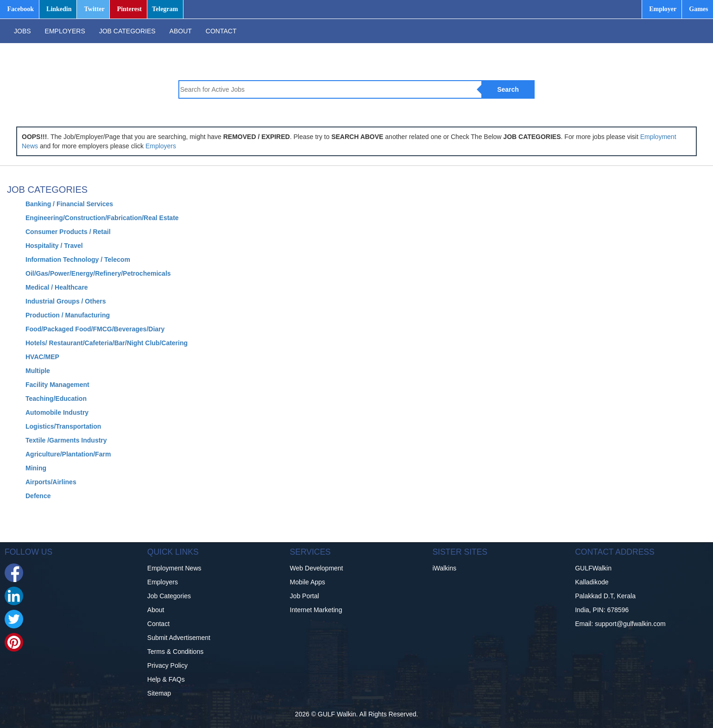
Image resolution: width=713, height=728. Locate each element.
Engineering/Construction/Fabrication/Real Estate (102, 218)
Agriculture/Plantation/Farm (68, 454)
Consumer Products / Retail (68, 232)
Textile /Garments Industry (66, 440)
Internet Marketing (316, 610)
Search (508, 89)
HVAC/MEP (42, 357)
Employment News (174, 568)
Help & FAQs (166, 679)
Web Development (317, 568)
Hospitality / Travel (54, 246)
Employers (161, 146)
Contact (158, 624)
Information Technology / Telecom (78, 260)
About (156, 610)
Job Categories (169, 596)
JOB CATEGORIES (127, 31)
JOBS (22, 31)
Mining (36, 468)
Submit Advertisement (179, 638)
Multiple (38, 371)
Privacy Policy (167, 665)
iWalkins (444, 568)
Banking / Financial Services (69, 204)
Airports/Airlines (51, 482)
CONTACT (221, 31)
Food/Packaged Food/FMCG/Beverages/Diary (95, 329)
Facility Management (57, 385)
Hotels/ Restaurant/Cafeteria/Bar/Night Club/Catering (107, 343)
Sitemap (159, 693)
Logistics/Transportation (63, 426)
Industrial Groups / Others (66, 301)
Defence (38, 496)
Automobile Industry (57, 412)
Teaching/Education (56, 399)
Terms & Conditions (175, 652)
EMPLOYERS (65, 31)
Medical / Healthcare (57, 287)
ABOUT (181, 31)
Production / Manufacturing (68, 315)
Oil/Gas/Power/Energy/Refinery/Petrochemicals (98, 273)
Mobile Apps (308, 582)
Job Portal (305, 596)
